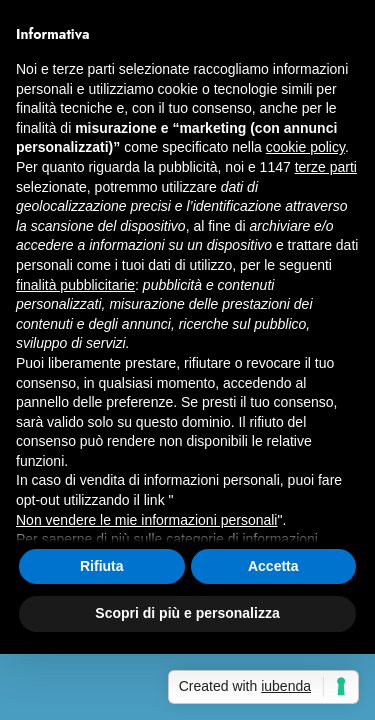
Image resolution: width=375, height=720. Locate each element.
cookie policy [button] (305, 147)
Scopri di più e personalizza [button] (187, 613)
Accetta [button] (273, 566)
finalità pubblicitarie (75, 285)
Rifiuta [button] (102, 566)
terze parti (326, 167)
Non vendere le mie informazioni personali (146, 520)
